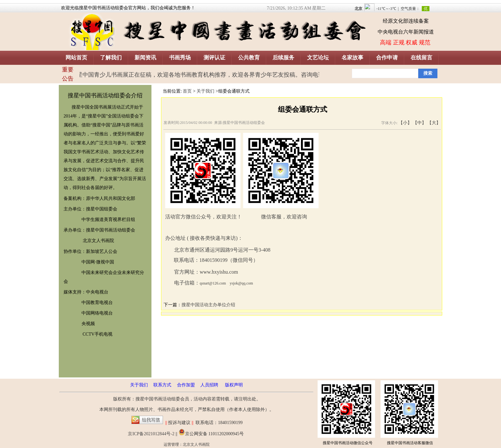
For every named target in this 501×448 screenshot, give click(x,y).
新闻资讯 (145, 58)
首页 (187, 91)
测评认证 (214, 58)
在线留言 (421, 58)
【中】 (420, 123)
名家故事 (352, 58)
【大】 (434, 123)
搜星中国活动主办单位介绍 (208, 305)
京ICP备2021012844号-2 (151, 434)
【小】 (405, 123)
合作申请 (387, 58)
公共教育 (249, 58)
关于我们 (205, 91)
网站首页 (76, 58)
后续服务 (283, 58)
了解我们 (111, 58)
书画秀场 (180, 58)
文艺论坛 (318, 58)
